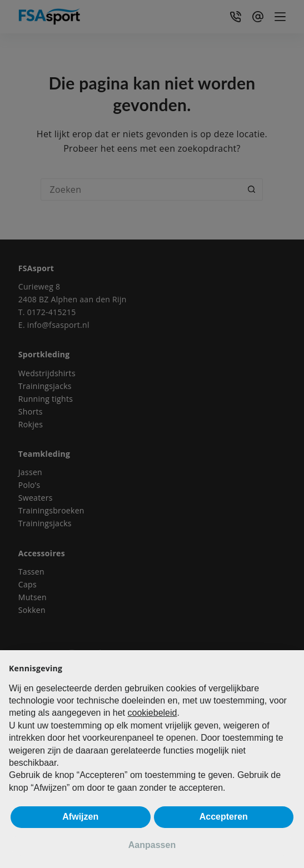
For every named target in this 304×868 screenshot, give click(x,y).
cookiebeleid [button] (152, 713)
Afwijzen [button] (80, 817)
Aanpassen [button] (152, 845)
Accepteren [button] (224, 817)
